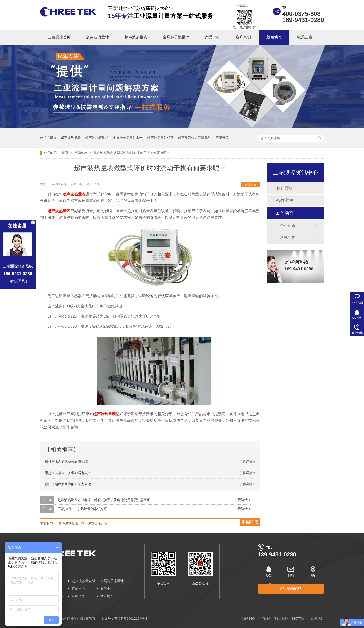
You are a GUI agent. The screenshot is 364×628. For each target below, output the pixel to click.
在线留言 (79, 596)
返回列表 (251, 185)
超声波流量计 (98, 37)
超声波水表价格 (97, 138)
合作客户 (285, 201)
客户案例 (243, 37)
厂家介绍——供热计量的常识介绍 (82, 509)
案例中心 (107, 588)
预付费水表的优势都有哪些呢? (67, 462)
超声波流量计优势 (160, 138)
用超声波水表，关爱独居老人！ (68, 473)
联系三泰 (305, 37)
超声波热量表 (136, 37)
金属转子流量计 (176, 37)
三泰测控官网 (58, 184)
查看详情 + (243, 500)
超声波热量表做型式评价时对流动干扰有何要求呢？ (132, 153)
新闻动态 (274, 37)
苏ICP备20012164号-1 (131, 619)
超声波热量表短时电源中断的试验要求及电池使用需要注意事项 (104, 500)
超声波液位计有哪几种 (195, 138)
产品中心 (213, 37)
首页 (66, 153)
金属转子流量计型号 (128, 138)
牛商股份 (265, 619)
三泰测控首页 (59, 37)
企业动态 (288, 226)
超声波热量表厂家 (94, 523)
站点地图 (107, 596)
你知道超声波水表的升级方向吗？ (70, 484)
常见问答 (288, 238)
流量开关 (222, 138)
